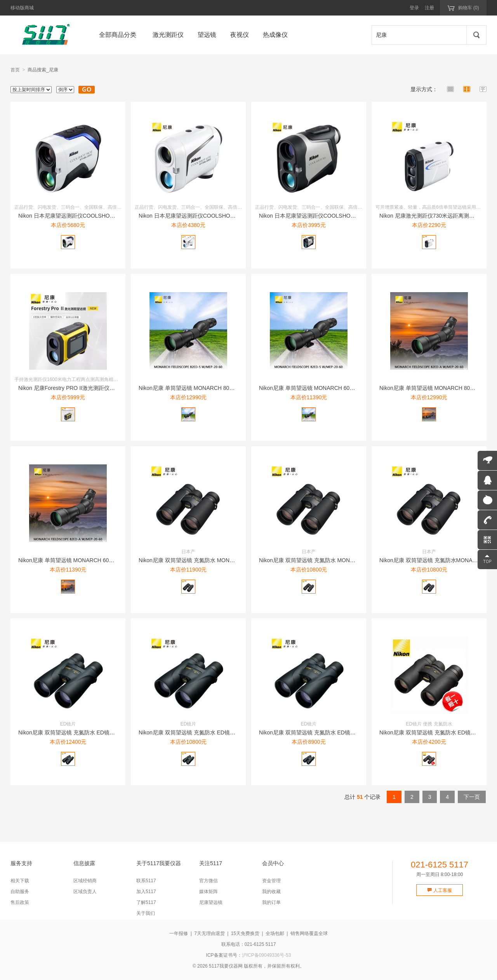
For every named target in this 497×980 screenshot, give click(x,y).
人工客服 (439, 890)
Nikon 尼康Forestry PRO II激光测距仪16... (69, 388)
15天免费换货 (245, 933)
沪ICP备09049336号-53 (267, 955)
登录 (414, 8)
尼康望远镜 (211, 902)
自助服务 (20, 892)
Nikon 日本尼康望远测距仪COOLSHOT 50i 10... (317, 216)
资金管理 (271, 881)
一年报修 (179, 933)
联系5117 (146, 881)
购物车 (463, 7)
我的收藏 (271, 892)
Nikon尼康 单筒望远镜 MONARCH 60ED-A (70, 560)
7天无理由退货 (209, 933)
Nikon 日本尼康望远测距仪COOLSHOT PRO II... (77, 216)
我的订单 (271, 902)
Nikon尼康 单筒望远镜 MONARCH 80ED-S (190, 388)
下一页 (472, 797)
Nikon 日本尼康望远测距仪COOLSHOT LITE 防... (198, 216)
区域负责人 (85, 892)
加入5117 (146, 892)
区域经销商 (85, 881)
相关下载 (20, 881)
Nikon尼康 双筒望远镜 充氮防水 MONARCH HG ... (200, 560)
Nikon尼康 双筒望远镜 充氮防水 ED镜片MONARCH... (83, 732)
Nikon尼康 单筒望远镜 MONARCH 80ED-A (431, 388)
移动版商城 (22, 8)
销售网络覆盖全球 (309, 933)
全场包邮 (275, 933)
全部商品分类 (118, 35)
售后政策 (20, 902)
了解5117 (146, 902)
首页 (15, 70)
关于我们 (146, 913)
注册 (429, 8)
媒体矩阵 (209, 892)
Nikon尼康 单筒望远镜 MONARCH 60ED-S (311, 388)
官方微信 (209, 881)
